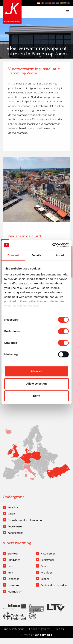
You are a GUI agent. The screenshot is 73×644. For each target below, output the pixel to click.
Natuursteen (48, 553)
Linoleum (13, 585)
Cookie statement (40, 629)
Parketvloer (47, 560)
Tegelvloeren (15, 526)
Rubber (45, 579)
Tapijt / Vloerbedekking (54, 585)
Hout (10, 566)
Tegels (44, 566)
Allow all (37, 371)
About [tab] (60, 255)
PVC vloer (46, 572)
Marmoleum (15, 591)
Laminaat (13, 579)
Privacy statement (13, 629)
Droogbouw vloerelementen (25, 520)
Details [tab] (36, 255)
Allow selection (36, 384)
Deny (37, 396)
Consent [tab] (13, 255)
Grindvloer (14, 560)
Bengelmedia (43, 635)
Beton (11, 514)
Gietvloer (13, 553)
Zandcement (15, 533)
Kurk (10, 572)
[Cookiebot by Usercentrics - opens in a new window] (53, 245)
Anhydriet (13, 507)
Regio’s (60, 629)
